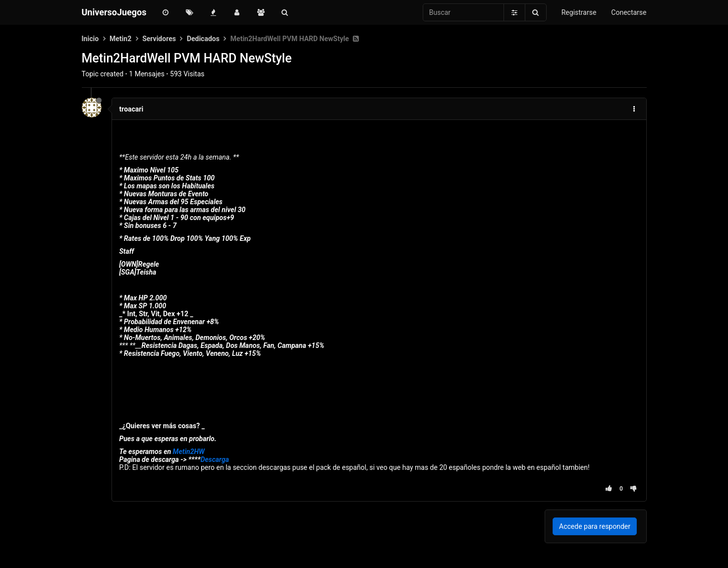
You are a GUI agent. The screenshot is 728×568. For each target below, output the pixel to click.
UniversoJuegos (114, 12)
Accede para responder (595, 526)
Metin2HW (189, 452)
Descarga (215, 459)
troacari (132, 109)
